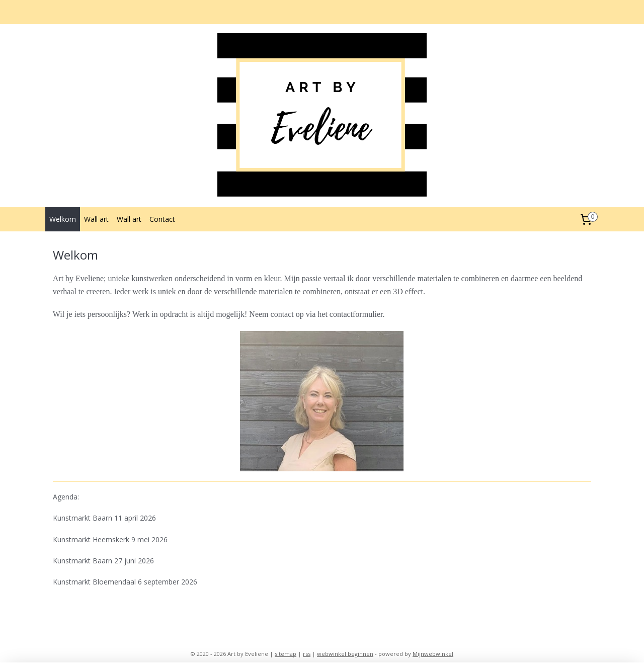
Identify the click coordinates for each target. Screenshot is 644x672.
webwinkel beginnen (345, 654)
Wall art (96, 219)
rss (307, 654)
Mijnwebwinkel (433, 654)
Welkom (63, 219)
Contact (162, 219)
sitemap (286, 654)
